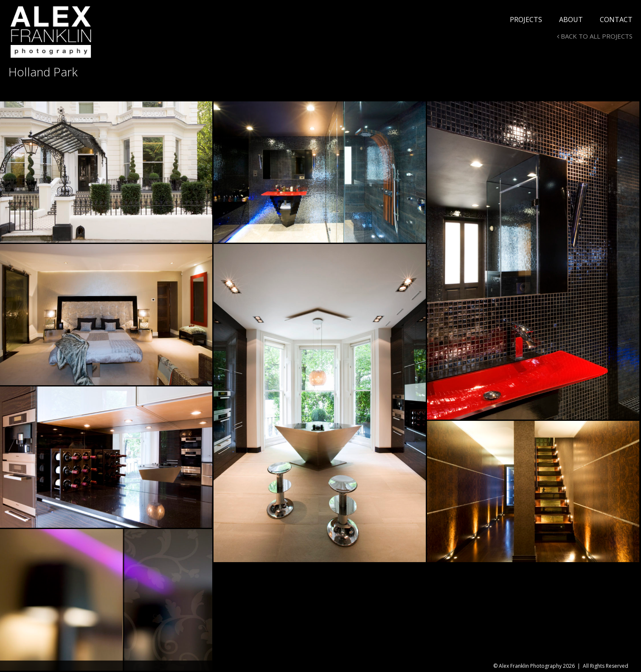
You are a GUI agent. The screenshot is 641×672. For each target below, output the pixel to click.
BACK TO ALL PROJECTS (595, 36)
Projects (526, 20)
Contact (616, 20)
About (571, 20)
